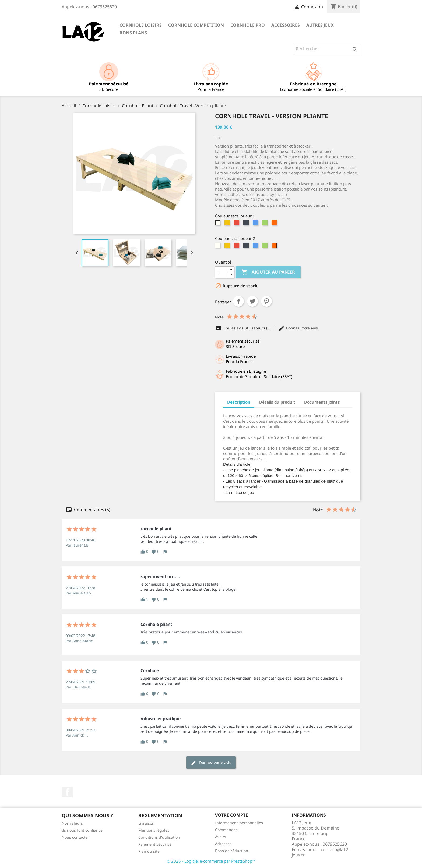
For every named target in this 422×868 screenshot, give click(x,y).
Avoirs (221, 837)
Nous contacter (75, 837)
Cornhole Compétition (196, 25)
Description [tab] (239, 402)
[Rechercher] (327, 49)
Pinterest (266, 301)
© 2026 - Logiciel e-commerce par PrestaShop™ (211, 861)
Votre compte (231, 815)
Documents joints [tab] (322, 402)
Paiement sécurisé (155, 844)
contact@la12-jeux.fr (321, 852)
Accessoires (286, 25)
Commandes (226, 830)
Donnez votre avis (298, 328)
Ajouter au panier (268, 272)
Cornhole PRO (248, 25)
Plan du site (149, 851)
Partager (238, 301)
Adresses (223, 844)
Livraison (146, 823)
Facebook (68, 792)
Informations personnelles (239, 823)
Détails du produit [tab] (277, 402)
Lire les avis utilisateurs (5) (243, 328)
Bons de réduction (232, 851)
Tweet (252, 301)
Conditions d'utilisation (159, 837)
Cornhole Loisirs (141, 25)
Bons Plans (133, 33)
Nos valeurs (72, 823)
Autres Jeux (320, 25)
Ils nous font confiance (82, 830)
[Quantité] (221, 272)
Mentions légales (154, 830)
